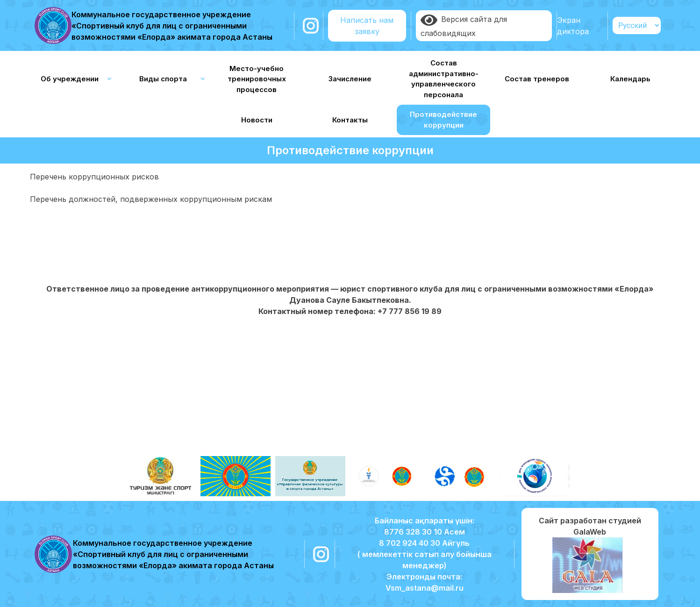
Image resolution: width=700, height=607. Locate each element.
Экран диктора (573, 26)
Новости (257, 120)
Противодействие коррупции (443, 120)
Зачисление (350, 79)
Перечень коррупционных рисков (94, 177)
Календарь (630, 79)
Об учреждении (70, 79)
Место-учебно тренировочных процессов (257, 79)
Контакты (350, 120)
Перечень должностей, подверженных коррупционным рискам (151, 199)
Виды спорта (163, 79)
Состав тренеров (537, 79)
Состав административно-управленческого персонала (444, 79)
